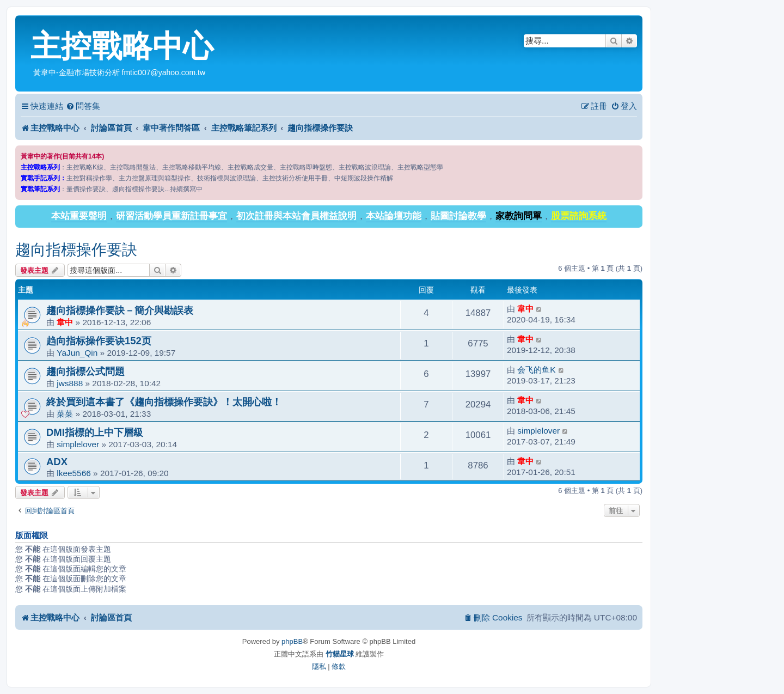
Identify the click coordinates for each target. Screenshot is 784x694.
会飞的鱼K (536, 370)
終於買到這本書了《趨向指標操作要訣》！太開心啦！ (164, 402)
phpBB (292, 641)
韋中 (65, 322)
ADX (57, 462)
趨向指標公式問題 (85, 371)
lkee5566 (73, 473)
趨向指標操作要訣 (76, 250)
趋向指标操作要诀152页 (99, 341)
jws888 (70, 383)
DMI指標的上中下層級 (95, 432)
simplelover (78, 444)
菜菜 (65, 414)
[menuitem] (83, 106)
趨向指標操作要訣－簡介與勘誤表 (120, 310)
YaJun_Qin (77, 353)
